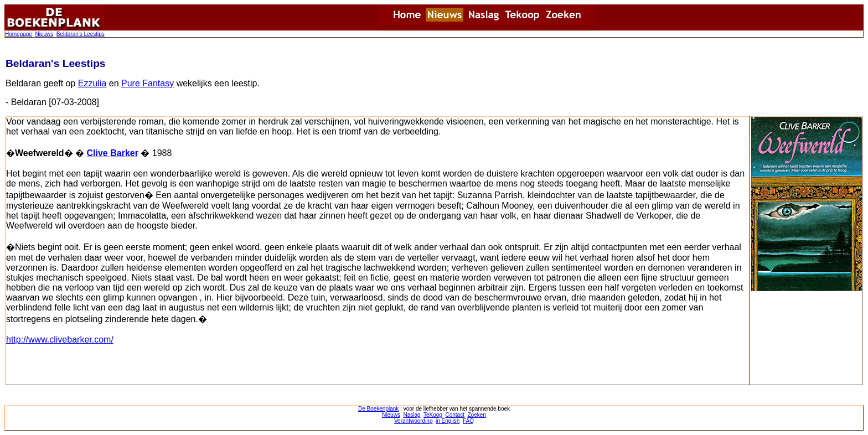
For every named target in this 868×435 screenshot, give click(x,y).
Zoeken (477, 415)
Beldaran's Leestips (81, 34)
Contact (454, 415)
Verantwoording (414, 421)
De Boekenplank (378, 409)
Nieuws (44, 34)
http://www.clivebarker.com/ (60, 340)
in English (448, 421)
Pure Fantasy (148, 83)
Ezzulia (92, 83)
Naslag (412, 415)
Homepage (19, 34)
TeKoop (433, 415)
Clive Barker (113, 153)
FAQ (468, 421)
